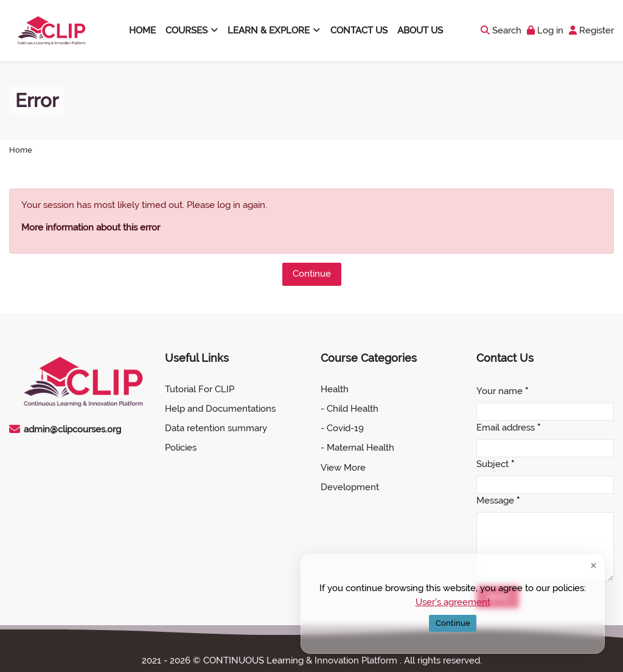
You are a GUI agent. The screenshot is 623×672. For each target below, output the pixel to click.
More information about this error (91, 227)
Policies (181, 448)
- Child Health (350, 409)
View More (343, 468)
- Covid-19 (342, 428)
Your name (502, 391)
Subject (495, 464)
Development (350, 487)
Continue (312, 274)
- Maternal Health (357, 448)
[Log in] (545, 31)
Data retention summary (216, 428)
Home (21, 151)
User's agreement (453, 601)
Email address (508, 428)
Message (498, 501)
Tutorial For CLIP (200, 389)
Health (335, 389)
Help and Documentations (220, 409)
